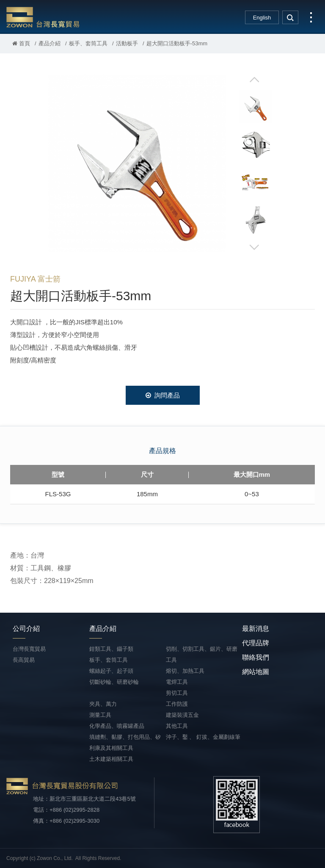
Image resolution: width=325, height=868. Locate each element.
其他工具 (177, 726)
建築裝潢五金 (182, 715)
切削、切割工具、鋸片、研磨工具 (202, 654)
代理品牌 (256, 643)
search (290, 17)
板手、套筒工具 (88, 43)
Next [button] (254, 247)
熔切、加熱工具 (185, 671)
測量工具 (100, 715)
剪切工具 (177, 693)
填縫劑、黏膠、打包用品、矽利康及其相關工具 (125, 742)
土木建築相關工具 (111, 759)
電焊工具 (177, 682)
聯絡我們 (256, 657)
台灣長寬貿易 (43, 17)
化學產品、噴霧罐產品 (117, 726)
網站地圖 (256, 672)
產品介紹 (50, 43)
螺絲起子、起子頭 (111, 671)
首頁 (21, 43)
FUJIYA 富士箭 (35, 279)
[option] (137, 163)
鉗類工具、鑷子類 (111, 649)
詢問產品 (163, 395)
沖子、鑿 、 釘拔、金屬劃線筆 (203, 737)
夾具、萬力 (103, 704)
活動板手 (127, 43)
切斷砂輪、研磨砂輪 (114, 682)
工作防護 (177, 704)
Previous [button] (254, 80)
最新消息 (256, 629)
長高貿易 (24, 660)
